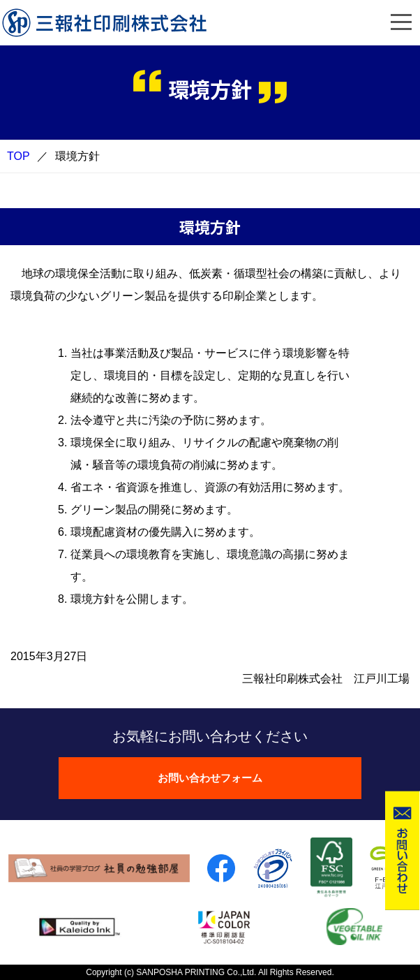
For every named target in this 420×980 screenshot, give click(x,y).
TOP (18, 156)
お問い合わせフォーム (210, 778)
